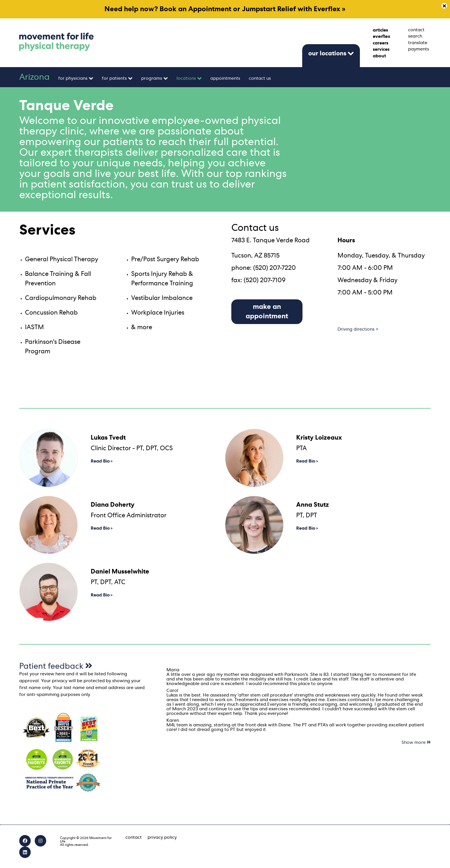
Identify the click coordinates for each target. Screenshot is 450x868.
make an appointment (267, 312)
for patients (114, 78)
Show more (416, 742)
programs (152, 78)
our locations (327, 53)
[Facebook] (25, 841)
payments (419, 49)
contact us (260, 78)
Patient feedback (56, 666)
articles (380, 30)
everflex (382, 36)
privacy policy (162, 837)
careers (381, 43)
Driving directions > (358, 329)
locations (186, 78)
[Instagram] (40, 841)
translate (418, 43)
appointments (225, 78)
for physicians (73, 78)
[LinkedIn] (25, 852)
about (379, 56)
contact (416, 30)
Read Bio (100, 461)
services (381, 49)
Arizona (34, 77)
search (415, 36)
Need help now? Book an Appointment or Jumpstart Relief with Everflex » (225, 9)
